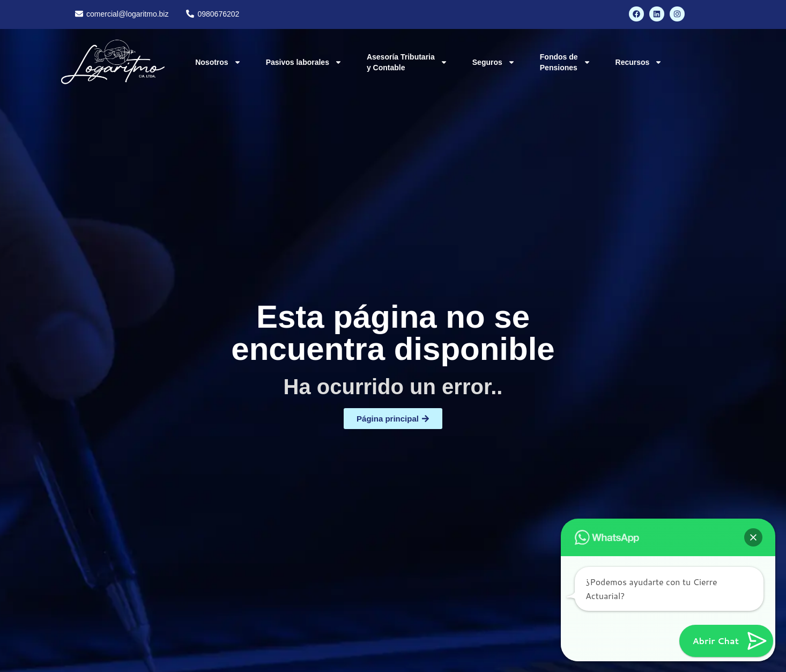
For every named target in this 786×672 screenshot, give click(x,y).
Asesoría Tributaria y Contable (407, 62)
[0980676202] (190, 14)
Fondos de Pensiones (565, 62)
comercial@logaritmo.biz (127, 14)
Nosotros (218, 62)
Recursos (639, 62)
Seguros (494, 62)
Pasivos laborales (304, 62)
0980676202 (218, 14)
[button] (753, 537)
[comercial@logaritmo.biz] (79, 14)
